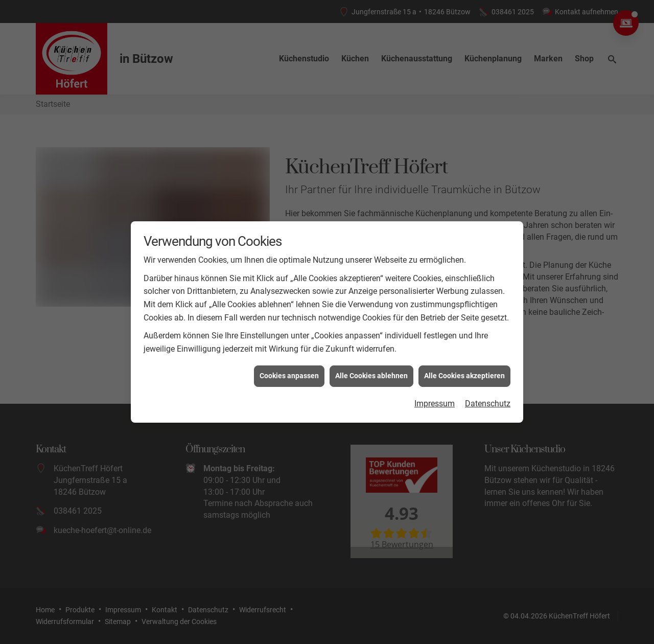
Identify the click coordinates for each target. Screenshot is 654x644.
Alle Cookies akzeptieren (464, 371)
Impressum (435, 398)
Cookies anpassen (289, 371)
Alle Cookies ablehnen (371, 371)
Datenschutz (488, 398)
